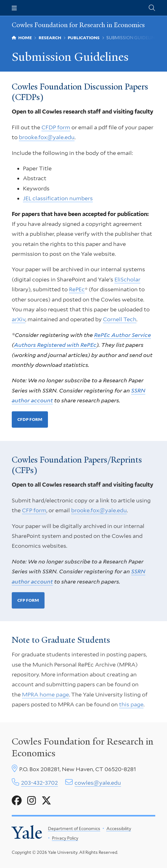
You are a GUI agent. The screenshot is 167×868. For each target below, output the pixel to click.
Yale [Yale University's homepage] (27, 833)
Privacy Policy (65, 838)
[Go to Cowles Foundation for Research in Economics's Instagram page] (32, 801)
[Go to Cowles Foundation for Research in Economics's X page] (46, 801)
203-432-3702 (39, 783)
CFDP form (56, 127)
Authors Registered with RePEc (55, 345)
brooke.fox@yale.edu (47, 137)
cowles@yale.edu (98, 783)
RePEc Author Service (122, 335)
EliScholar (127, 279)
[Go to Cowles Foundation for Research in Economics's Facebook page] (17, 801)
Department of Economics (74, 829)
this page (131, 706)
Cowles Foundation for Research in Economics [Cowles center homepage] (83, 747)
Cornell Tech (120, 320)
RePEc (77, 290)
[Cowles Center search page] (152, 8)
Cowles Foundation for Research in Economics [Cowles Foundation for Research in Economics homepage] (78, 25)
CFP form (34, 512)
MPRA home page (45, 696)
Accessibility (119, 829)
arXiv (19, 320)
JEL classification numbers (58, 198)
